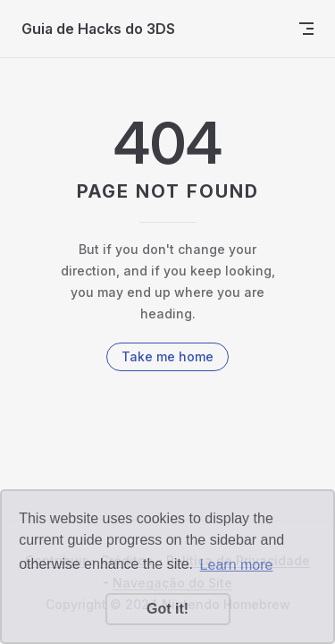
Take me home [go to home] (167, 356)
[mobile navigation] (306, 29)
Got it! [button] (167, 609)
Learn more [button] (237, 565)
